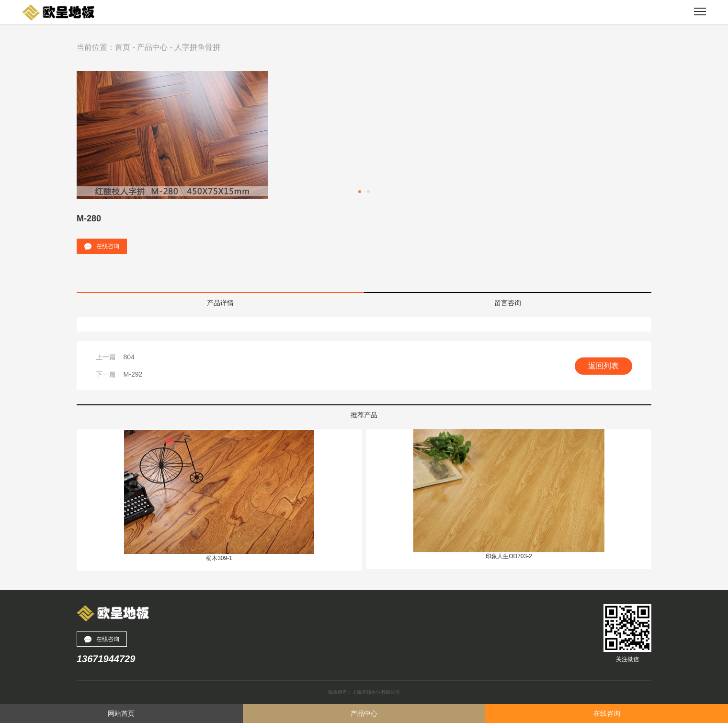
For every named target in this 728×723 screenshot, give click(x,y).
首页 (123, 47)
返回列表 (603, 366)
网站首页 (121, 713)
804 (129, 357)
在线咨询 (102, 247)
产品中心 (152, 47)
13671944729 (106, 659)
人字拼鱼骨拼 (197, 47)
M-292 (133, 374)
